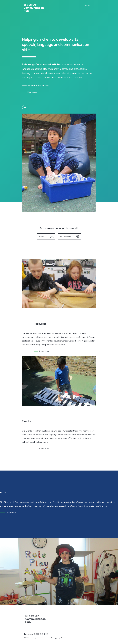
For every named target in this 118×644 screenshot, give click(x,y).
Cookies (64, 638)
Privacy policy (56, 638)
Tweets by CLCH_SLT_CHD (36, 634)
